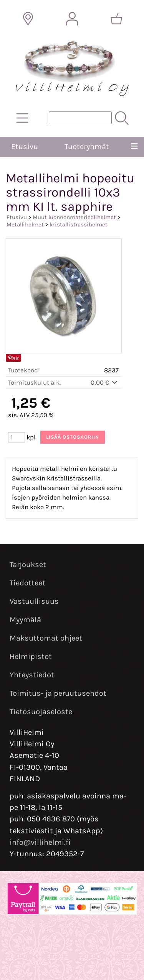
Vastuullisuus (34, 601)
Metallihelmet (25, 225)
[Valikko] (134, 147)
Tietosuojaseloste (41, 712)
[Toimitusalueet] (28, 19)
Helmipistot (31, 656)
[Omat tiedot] (72, 19)
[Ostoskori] (116, 19)
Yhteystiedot (32, 675)
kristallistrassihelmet (79, 225)
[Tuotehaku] (80, 118)
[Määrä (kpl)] (17, 437)
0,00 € (105, 383)
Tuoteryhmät (87, 147)
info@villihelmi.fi (40, 842)
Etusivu (25, 147)
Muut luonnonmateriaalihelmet (74, 217)
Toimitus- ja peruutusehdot (58, 693)
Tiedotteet (27, 583)
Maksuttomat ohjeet (46, 638)
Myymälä (25, 620)
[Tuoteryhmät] (22, 118)
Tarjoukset (28, 565)
